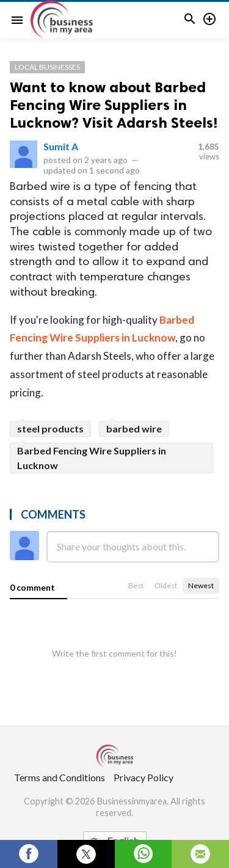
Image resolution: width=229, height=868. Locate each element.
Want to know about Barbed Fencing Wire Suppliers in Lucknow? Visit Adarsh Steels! (114, 105)
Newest (201, 585)
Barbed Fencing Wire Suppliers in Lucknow (92, 458)
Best (136, 585)
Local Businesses (47, 67)
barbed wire (134, 429)
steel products (50, 429)
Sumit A (61, 146)
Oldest (166, 585)
